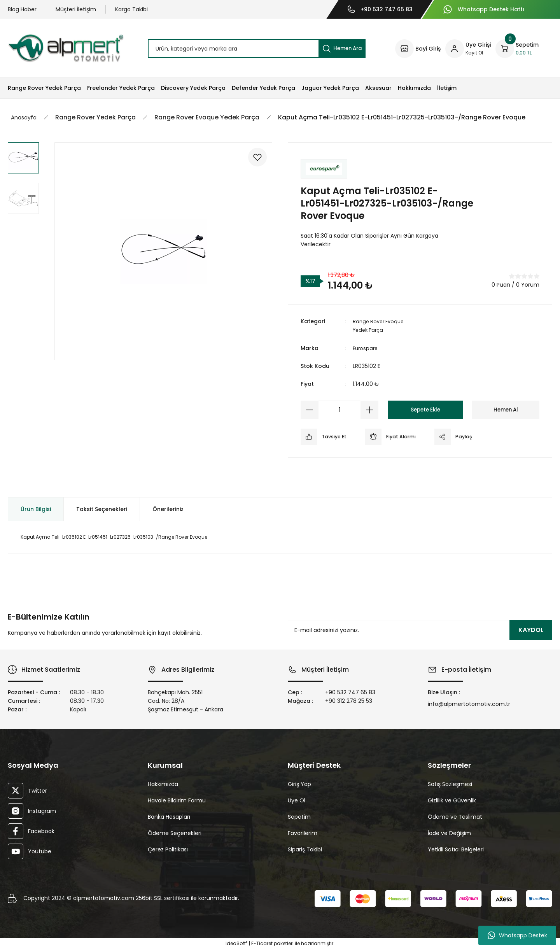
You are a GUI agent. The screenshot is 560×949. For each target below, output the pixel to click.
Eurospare (366, 348)
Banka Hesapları (169, 816)
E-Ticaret (262, 943)
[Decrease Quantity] (310, 410)
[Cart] (517, 49)
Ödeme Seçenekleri (175, 833)
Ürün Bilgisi (36, 509)
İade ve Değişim (449, 833)
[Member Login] (468, 49)
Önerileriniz (168, 509)
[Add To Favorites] (254, 161)
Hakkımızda (163, 784)
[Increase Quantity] (369, 410)
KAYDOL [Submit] (531, 630)
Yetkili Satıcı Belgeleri (456, 849)
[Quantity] (339, 410)
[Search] (257, 49)
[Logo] (66, 48)
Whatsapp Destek (517, 935)
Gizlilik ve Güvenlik (452, 800)
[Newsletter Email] (420, 630)
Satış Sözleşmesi (450, 784)
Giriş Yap (299, 784)
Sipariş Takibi (305, 849)
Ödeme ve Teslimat (455, 816)
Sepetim (299, 816)
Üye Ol (297, 800)
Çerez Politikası (168, 849)
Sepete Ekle (425, 409)
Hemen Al (506, 409)
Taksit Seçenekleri (102, 509)
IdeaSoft (236, 943)
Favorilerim (303, 833)
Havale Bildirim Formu (177, 800)
